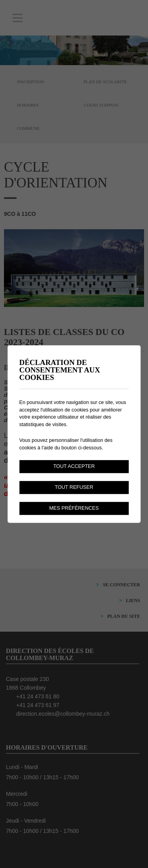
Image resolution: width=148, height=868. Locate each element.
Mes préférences (74, 508)
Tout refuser (74, 487)
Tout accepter (74, 466)
